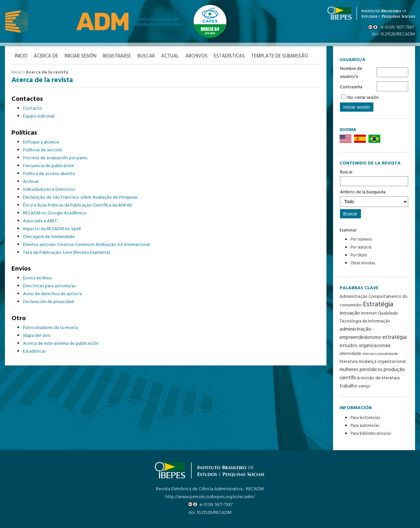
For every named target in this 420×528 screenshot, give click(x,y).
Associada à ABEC (40, 221)
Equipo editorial (39, 116)
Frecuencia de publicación (49, 166)
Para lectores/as (365, 418)
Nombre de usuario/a (351, 73)
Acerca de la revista (47, 72)
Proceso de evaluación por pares (55, 158)
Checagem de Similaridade (49, 237)
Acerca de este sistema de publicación (61, 344)
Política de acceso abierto (49, 174)
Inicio (17, 72)
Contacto (33, 109)
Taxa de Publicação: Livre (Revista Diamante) (67, 253)
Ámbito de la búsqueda (374, 198)
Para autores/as (365, 426)
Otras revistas (363, 263)
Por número (361, 240)
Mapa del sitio (37, 336)
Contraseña (351, 87)
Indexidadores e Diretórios (49, 190)
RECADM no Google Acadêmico (55, 213)
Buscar (374, 177)
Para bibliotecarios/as (371, 434)
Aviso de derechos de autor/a (52, 294)
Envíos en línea (37, 278)
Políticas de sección (42, 150)
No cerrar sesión (363, 98)
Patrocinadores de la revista (50, 328)
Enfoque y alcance (41, 142)
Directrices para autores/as (49, 286)
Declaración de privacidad (48, 302)
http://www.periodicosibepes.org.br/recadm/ (210, 497)
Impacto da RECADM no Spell (52, 229)
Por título (359, 255)
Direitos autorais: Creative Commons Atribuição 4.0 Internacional (86, 245)
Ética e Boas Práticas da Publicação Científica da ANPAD (78, 205)
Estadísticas (231, 56)
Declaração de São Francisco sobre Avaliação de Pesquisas (80, 198)
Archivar (31, 182)
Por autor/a (361, 247)
